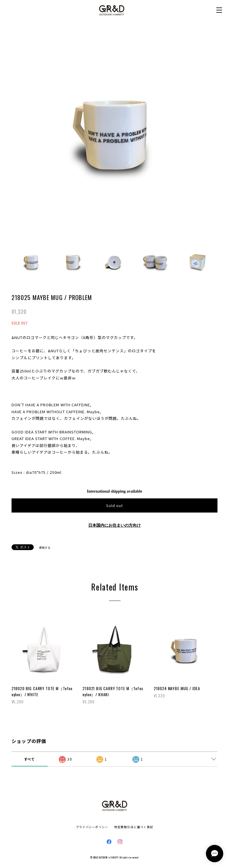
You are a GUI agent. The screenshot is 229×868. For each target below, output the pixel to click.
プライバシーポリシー (92, 827)
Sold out (114, 505)
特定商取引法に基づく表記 (134, 827)
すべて (30, 759)
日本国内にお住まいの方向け (114, 525)
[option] (115, 135)
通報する (45, 548)
